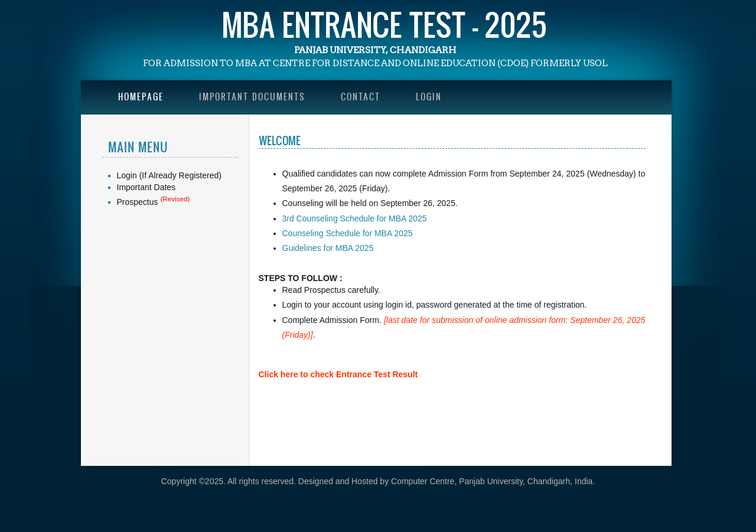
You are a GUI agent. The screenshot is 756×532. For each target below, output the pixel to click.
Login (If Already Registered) (169, 175)
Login (429, 97)
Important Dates (146, 187)
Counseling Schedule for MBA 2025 (348, 233)
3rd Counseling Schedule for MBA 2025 (355, 218)
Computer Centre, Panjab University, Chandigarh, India (492, 481)
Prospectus (138, 202)
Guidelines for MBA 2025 (328, 248)
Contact (361, 97)
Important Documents (252, 97)
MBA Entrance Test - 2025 (384, 24)
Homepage (141, 97)
